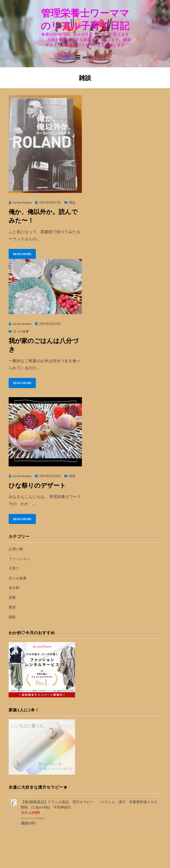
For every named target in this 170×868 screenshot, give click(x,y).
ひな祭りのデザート (37, 485)
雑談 (72, 202)
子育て (14, 568)
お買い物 (16, 549)
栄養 (12, 597)
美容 (12, 607)
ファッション (19, 559)
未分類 (14, 588)
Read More (22, 254)
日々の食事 (21, 331)
